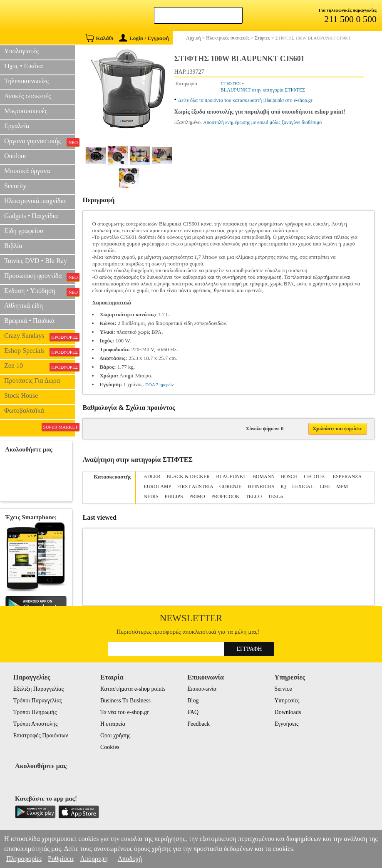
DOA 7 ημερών (159, 384)
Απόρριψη (94, 859)
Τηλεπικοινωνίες (26, 81)
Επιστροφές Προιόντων (41, 735)
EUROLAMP (157, 486)
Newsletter (191, 618)
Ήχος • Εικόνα (24, 66)
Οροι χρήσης (115, 735)
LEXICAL (303, 486)
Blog (193, 701)
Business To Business (125, 701)
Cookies (110, 747)
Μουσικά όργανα (27, 171)
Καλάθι (99, 38)
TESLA (276, 496)
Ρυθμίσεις (61, 859)
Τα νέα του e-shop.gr (125, 712)
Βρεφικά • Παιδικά (29, 321)
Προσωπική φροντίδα (40, 277)
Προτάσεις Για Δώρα (32, 381)
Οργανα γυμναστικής (40, 142)
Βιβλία (13, 246)
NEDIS (151, 496)
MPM (342, 486)
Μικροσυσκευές (26, 111)
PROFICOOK (226, 496)
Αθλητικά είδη (24, 306)
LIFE (325, 486)
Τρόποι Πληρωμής (35, 712)
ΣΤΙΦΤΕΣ (231, 84)
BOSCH (289, 476)
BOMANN (264, 476)
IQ (283, 486)
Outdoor (15, 156)
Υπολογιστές (21, 51)
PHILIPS (174, 496)
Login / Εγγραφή (144, 38)
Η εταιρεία (113, 724)
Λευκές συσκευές (27, 96)
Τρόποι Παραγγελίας (38, 701)
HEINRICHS (261, 486)
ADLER (152, 476)
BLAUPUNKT (231, 476)
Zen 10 (40, 367)
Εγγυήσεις (287, 724)
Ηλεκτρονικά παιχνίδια (35, 201)
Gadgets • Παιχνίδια (31, 216)
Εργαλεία (17, 126)
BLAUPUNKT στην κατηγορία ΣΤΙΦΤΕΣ (263, 90)
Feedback (198, 724)
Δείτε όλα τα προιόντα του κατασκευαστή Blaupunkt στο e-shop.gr (245, 100)
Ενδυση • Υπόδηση (40, 292)
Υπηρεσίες (287, 701)
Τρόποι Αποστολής (36, 724)
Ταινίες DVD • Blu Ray (36, 261)
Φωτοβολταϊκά (24, 410)
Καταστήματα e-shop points (133, 689)
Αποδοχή (130, 859)
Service (283, 689)
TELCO (254, 496)
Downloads (288, 712)
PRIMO (197, 496)
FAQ (193, 712)
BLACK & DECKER (188, 476)
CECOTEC (315, 476)
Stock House (21, 396)
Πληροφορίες (24, 859)
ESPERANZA (347, 476)
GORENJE (230, 486)
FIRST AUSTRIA (195, 486)
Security (15, 186)
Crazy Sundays (40, 337)
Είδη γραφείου (24, 231)
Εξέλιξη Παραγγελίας (38, 689)
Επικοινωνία (202, 689)
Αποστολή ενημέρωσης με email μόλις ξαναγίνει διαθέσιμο (262, 122)
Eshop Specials (40, 352)
